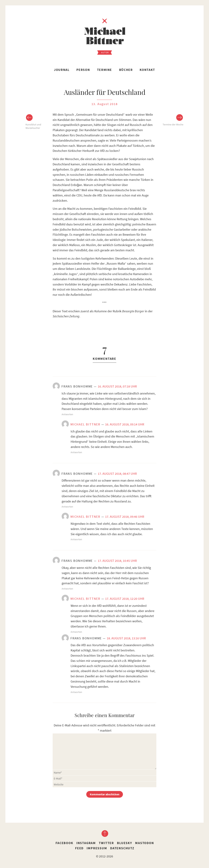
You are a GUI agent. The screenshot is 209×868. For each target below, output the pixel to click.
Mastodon (144, 843)
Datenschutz (122, 848)
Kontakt (147, 70)
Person (83, 70)
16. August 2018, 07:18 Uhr (117, 386)
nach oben (105, 833)
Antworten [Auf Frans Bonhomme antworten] (67, 414)
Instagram (86, 843)
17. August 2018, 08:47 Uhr (117, 474)
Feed (79, 848)
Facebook (64, 843)
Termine (104, 70)
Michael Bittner (85, 424)
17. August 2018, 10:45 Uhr (117, 561)
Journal (62, 70)
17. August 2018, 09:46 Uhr (125, 517)
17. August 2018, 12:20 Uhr (125, 599)
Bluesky (125, 843)
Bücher (126, 70)
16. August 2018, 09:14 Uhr (125, 424)
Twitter (106, 843)
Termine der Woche (173, 124)
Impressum (97, 848)
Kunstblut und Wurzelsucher (33, 126)
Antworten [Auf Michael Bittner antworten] (76, 452)
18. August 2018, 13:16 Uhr (126, 638)
